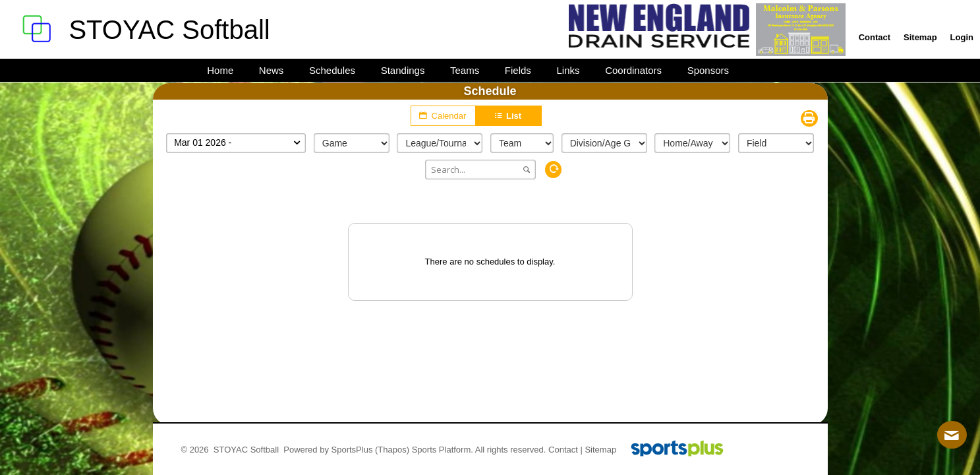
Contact (563, 450)
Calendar (443, 115)
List (509, 116)
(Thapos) (392, 450)
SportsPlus (352, 450)
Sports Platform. (443, 450)
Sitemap (600, 450)
